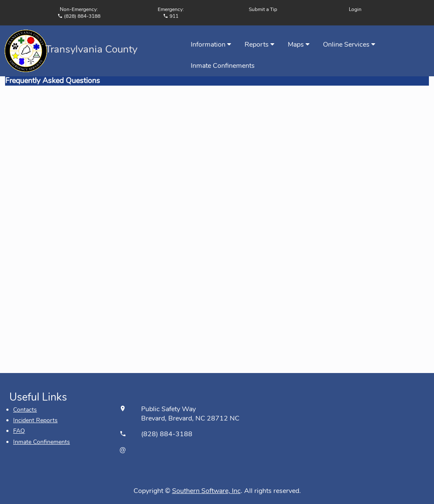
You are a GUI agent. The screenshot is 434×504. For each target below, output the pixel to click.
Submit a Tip (263, 9)
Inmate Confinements (223, 66)
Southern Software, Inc (206, 491)
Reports (259, 45)
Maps (299, 45)
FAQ (19, 431)
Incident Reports (35, 420)
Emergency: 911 (171, 13)
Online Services (349, 45)
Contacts (25, 410)
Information (211, 45)
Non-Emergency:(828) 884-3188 (79, 13)
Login (355, 9)
